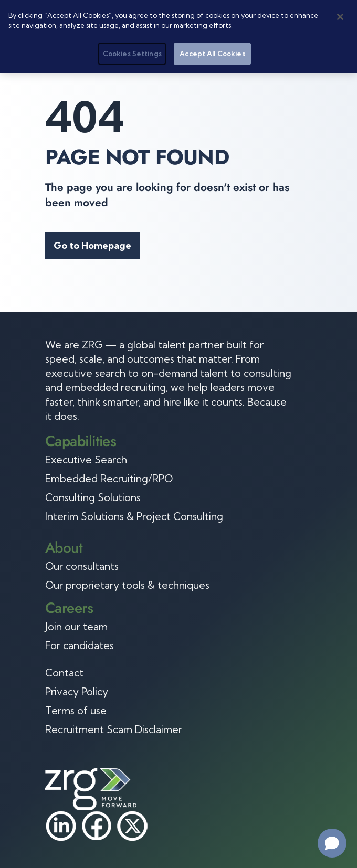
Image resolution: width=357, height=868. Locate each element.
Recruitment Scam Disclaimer (114, 729)
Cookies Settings (132, 52)
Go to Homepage (92, 245)
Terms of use (76, 711)
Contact (64, 673)
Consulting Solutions (93, 497)
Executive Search (86, 460)
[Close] (340, 16)
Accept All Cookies (212, 52)
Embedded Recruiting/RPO (109, 479)
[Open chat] (332, 843)
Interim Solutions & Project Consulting (134, 516)
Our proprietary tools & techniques (127, 585)
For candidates (80, 645)
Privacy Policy (77, 692)
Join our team (76, 627)
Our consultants (82, 566)
